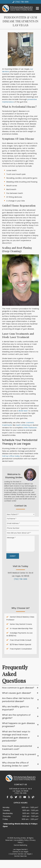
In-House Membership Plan (21, 628)
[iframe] (20, 592)
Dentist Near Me (20, 856)
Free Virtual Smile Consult (21, 640)
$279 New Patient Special (20, 645)
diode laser (23, 411)
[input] (24, 519)
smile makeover (30, 428)
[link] (7, 797)
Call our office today (11, 456)
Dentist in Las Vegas (20, 852)
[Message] (20, 544)
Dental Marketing (20, 845)
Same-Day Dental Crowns (21, 624)
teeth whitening (23, 425)
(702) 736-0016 (21, 579)
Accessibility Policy (22, 840)
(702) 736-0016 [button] (21, 2)
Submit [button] (13, 556)
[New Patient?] (20, 514)
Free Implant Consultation (21, 649)
